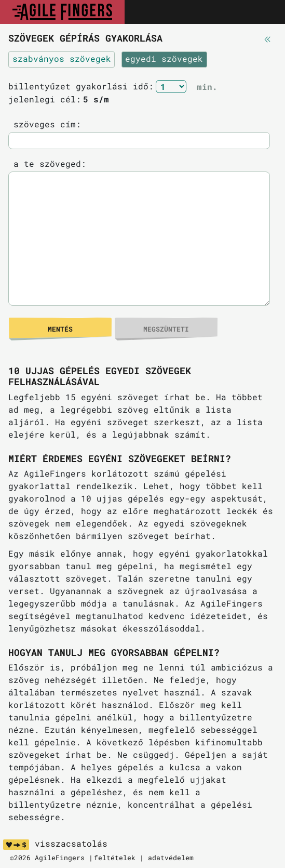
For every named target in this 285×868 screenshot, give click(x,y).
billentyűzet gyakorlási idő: (81, 86)
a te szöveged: (47, 163)
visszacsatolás (71, 844)
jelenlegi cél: (45, 99)
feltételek (115, 858)
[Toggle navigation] (266, 12)
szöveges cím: (45, 124)
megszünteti (166, 329)
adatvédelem (171, 858)
